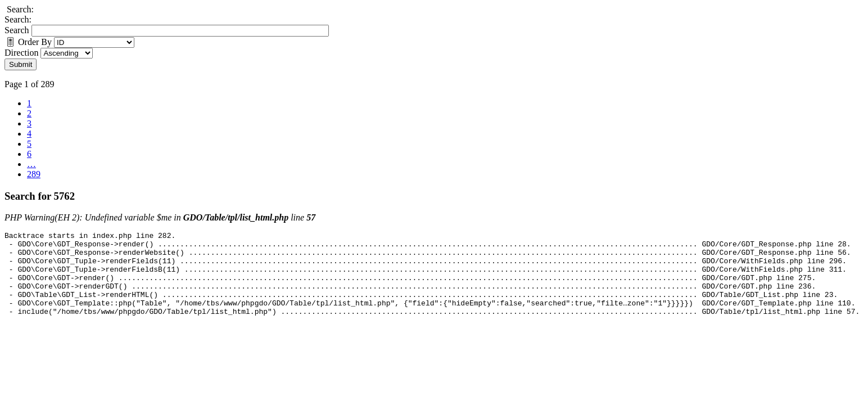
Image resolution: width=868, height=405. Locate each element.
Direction (21, 53)
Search (17, 30)
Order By (28, 42)
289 (34, 174)
